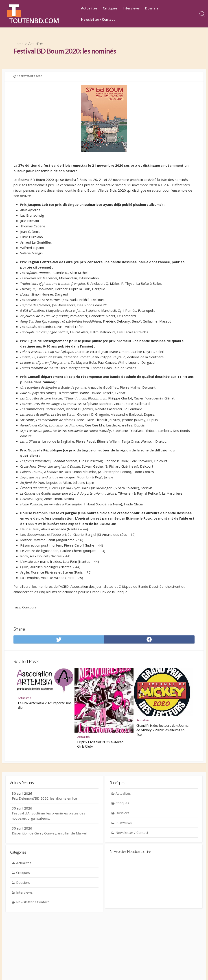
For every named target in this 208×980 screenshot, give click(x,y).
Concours (30, 639)
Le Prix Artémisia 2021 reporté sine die (45, 740)
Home (19, 44)
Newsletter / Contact (98, 19)
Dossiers (152, 8)
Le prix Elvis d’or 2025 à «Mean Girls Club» (100, 779)
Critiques (110, 8)
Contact (75, 970)
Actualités (89, 8)
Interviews (131, 8)
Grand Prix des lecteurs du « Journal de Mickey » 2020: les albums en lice (163, 765)
